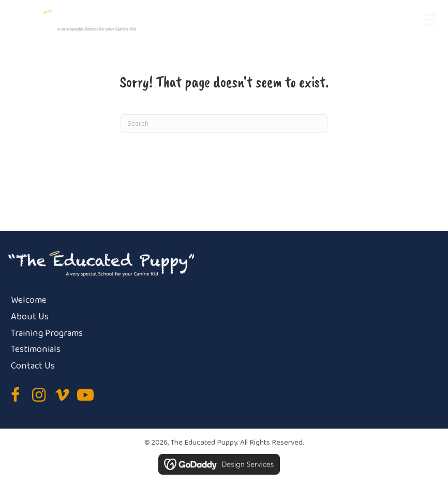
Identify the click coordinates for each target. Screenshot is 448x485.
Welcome (29, 300)
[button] (16, 395)
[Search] (224, 123)
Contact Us (33, 366)
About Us (30, 317)
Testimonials (36, 349)
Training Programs (47, 333)
